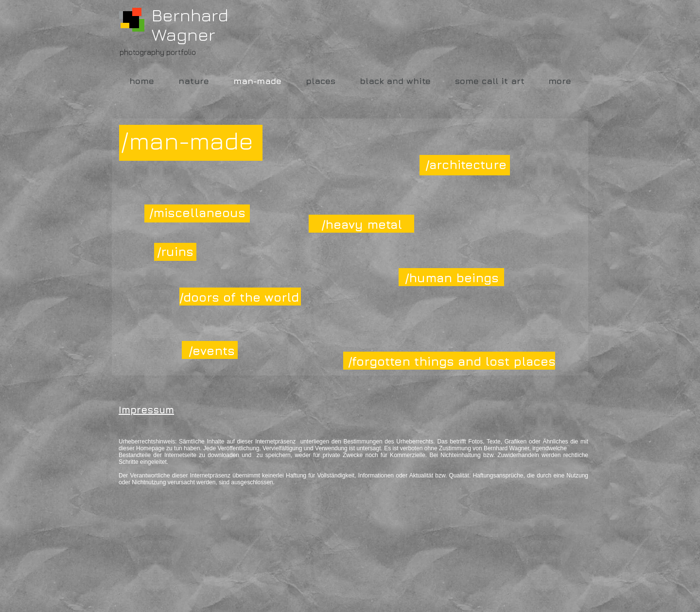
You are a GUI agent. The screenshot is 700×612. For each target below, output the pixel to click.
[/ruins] (175, 251)
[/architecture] (472, 164)
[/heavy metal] (368, 224)
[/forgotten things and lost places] (452, 361)
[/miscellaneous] (197, 212)
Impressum (146, 410)
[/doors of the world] (239, 297)
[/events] (212, 350)
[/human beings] (452, 277)
